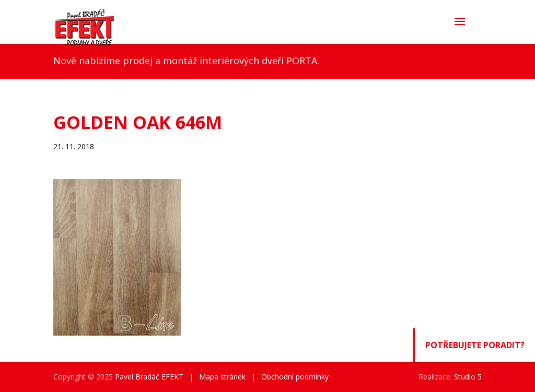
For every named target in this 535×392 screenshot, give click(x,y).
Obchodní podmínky (295, 377)
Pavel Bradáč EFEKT (149, 377)
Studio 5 (468, 377)
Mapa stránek (222, 377)
